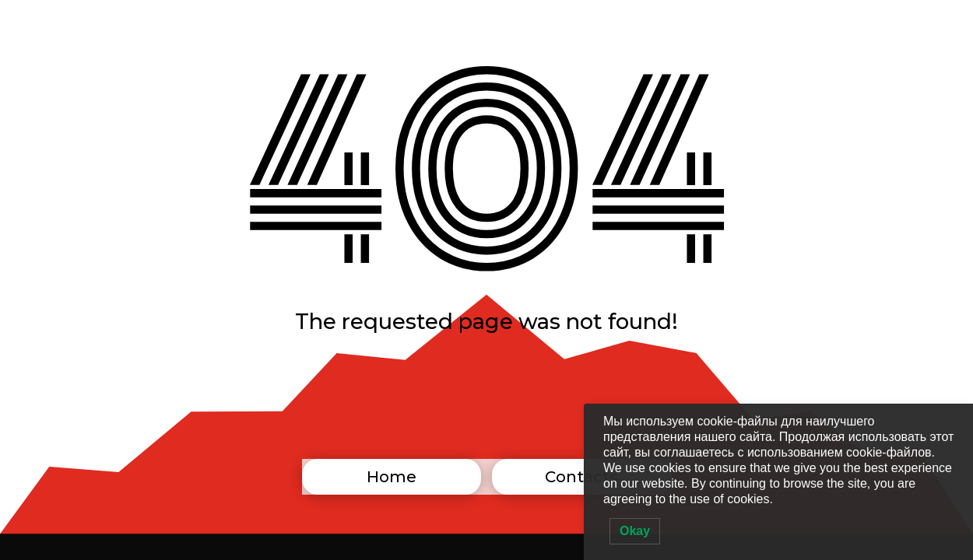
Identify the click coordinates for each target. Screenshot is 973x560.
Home (392, 477)
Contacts (581, 477)
